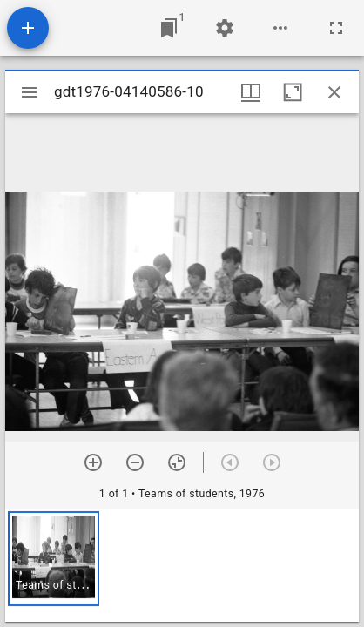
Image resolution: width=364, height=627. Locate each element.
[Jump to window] (169, 28)
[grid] (182, 565)
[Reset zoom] (177, 462)
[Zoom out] (135, 462)
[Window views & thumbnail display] (251, 92)
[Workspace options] (280, 28)
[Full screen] (336, 28)
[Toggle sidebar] (30, 92)
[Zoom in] (93, 462)
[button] (54, 559)
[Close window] (334, 92)
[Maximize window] (293, 92)
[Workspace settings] (225, 28)
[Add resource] (28, 28)
